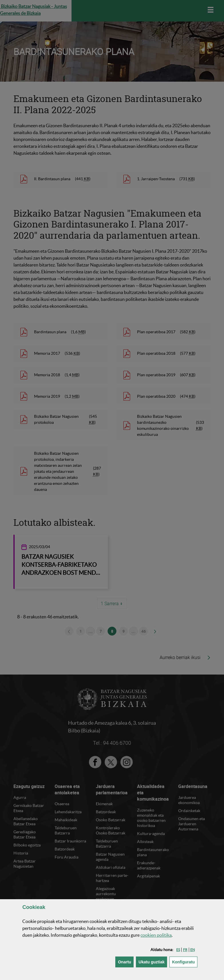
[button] (178, 950)
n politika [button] (156, 935)
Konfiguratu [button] (185, 962)
